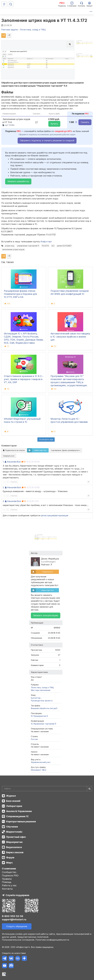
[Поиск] (11, 4)
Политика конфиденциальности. (52, 940)
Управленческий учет (41, 762)
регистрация (47, 515)
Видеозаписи (14, 847)
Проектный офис (16, 837)
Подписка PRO (10, 876)
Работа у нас (9, 885)
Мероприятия (14, 842)
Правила (7, 879)
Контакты (7, 889)
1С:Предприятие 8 (39, 716)
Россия (34, 739)
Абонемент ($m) (39, 770)
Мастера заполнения (41, 690)
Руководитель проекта (42, 701)
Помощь (7, 882)
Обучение (12, 827)
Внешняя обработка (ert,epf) (44, 708)
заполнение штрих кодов (13, 250)
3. (4, 501)
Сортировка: (66, 450)
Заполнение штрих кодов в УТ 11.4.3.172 (44, 20)
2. (4, 487)
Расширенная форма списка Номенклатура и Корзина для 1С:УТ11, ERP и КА (20, 294)
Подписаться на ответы (14, 450)
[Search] (47, 789)
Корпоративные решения (21, 821)
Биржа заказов (15, 852)
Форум (10, 858)
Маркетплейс (14, 832)
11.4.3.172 (45, 246)
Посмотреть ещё (46, 439)
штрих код (10, 246)
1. (3, 462)
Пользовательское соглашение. (18, 940)
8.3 (53, 246)
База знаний (13, 801)
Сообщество (9, 872)
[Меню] (4, 4)
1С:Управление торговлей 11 (43, 724)
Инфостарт (46, 242)
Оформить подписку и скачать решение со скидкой (47, 140)
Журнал (11, 796)
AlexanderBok (14, 462)
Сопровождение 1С (17, 816)
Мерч (9, 863)
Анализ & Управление (19, 811)
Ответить (14, 482)
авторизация (61, 515)
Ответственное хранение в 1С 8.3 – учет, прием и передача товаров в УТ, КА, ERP (24, 379)
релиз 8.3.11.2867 (64, 246)
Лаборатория (14, 806)
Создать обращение (17, 926)
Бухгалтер (36, 698)
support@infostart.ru (14, 919)
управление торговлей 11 (28, 246)
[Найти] (89, 789)
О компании (9, 869)
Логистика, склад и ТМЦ (42, 687)
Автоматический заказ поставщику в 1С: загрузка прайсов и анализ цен (70, 337)
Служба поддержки (17, 895)
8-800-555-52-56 (13, 916)
